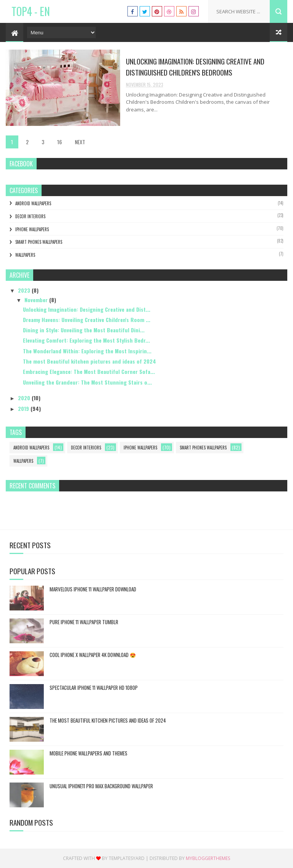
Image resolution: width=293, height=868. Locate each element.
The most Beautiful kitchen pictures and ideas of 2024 (89, 361)
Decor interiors (30, 216)
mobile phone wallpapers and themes (89, 753)
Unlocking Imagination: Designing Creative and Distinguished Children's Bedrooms (195, 67)
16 (60, 142)
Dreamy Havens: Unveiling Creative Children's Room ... (87, 320)
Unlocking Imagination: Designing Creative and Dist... (87, 309)
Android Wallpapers (33, 203)
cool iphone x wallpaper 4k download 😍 (93, 655)
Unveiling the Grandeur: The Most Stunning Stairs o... (87, 382)
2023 (25, 290)
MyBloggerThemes (208, 858)
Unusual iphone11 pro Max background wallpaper (101, 786)
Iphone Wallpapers (32, 229)
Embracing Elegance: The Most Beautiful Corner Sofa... (89, 371)
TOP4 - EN (31, 11)
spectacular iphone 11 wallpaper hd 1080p (94, 688)
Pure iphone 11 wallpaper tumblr (84, 622)
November (37, 300)
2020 (25, 398)
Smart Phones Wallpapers (39, 242)
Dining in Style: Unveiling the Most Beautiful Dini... (84, 330)
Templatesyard (127, 858)
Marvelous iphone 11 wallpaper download (93, 589)
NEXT (80, 142)
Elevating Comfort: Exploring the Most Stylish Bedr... (86, 340)
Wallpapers (25, 255)
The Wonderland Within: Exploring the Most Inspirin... (87, 351)
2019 (24, 408)
